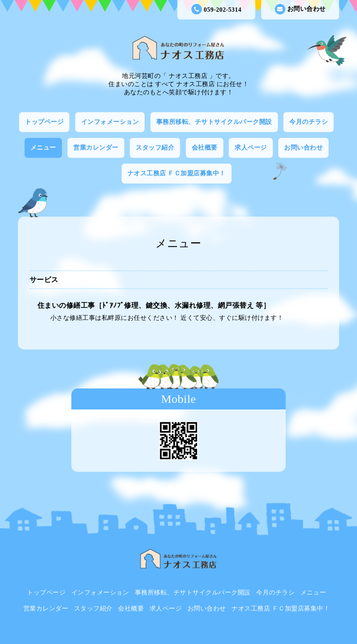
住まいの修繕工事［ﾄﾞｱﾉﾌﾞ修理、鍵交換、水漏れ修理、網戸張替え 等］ (154, 305)
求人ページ (251, 147)
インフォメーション (110, 122)
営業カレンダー (96, 147)
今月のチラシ (308, 122)
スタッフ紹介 (155, 147)
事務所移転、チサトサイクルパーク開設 (214, 122)
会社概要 (205, 147)
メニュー (43, 147)
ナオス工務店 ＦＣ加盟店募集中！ (177, 173)
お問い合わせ (300, 9)
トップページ (44, 122)
